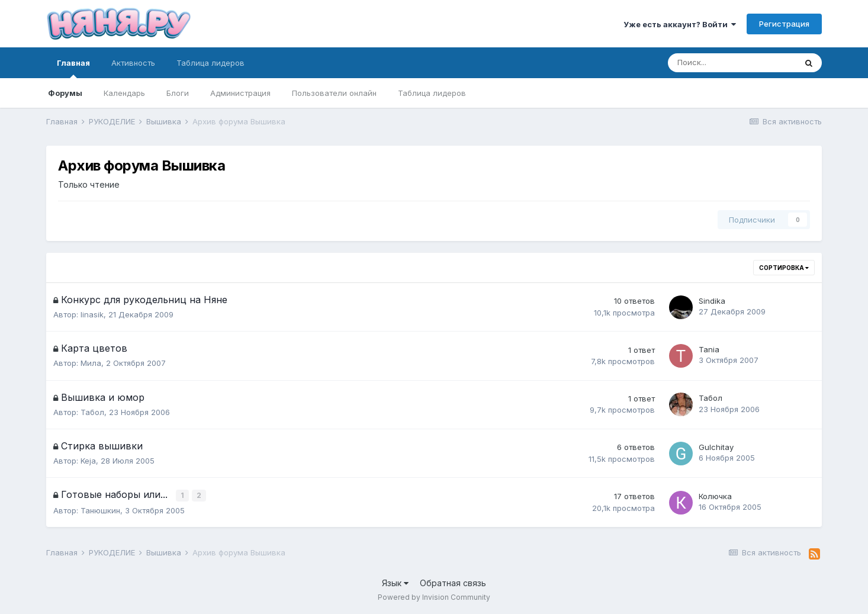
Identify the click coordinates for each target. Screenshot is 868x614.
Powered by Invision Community (434, 597)
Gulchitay (716, 447)
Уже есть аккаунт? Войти (680, 24)
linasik (92, 314)
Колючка (715, 496)
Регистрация (784, 24)
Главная (73, 68)
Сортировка (784, 268)
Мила (91, 363)
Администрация (240, 93)
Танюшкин (100, 509)
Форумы (65, 93)
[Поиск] (732, 63)
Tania (709, 349)
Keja (88, 461)
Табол (92, 412)
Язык (395, 582)
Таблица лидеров (432, 93)
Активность (133, 63)
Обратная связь (453, 582)
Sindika (712, 301)
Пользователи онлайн (334, 93)
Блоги (178, 93)
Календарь (124, 93)
